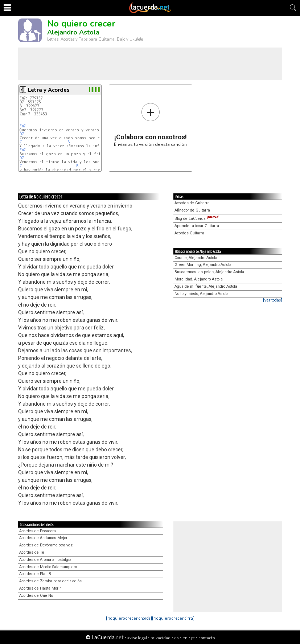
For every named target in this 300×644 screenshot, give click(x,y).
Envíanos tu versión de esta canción (150, 125)
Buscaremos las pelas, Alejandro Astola (209, 272)
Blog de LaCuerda (197, 219)
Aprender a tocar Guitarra (197, 226)
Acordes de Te (32, 552)
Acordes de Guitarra (192, 203)
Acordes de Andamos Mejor (43, 538)
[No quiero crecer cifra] (173, 618)
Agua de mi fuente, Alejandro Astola (206, 286)
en (185, 638)
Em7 (23, 126)
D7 (22, 134)
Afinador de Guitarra (192, 210)
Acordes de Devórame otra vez (46, 545)
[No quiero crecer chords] (129, 618)
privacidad (161, 638)
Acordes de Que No (36, 596)
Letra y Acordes (49, 90)
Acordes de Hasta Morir (40, 588)
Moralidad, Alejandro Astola (199, 279)
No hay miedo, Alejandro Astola (202, 294)
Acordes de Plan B (35, 574)
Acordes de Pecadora (38, 531)
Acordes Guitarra (189, 233)
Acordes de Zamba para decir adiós (50, 581)
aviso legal (137, 638)
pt (193, 638)
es (176, 638)
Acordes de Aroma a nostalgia (45, 560)
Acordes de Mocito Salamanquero (48, 567)
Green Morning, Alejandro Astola (203, 265)
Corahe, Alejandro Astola (196, 258)
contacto (207, 638)
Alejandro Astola (73, 32)
